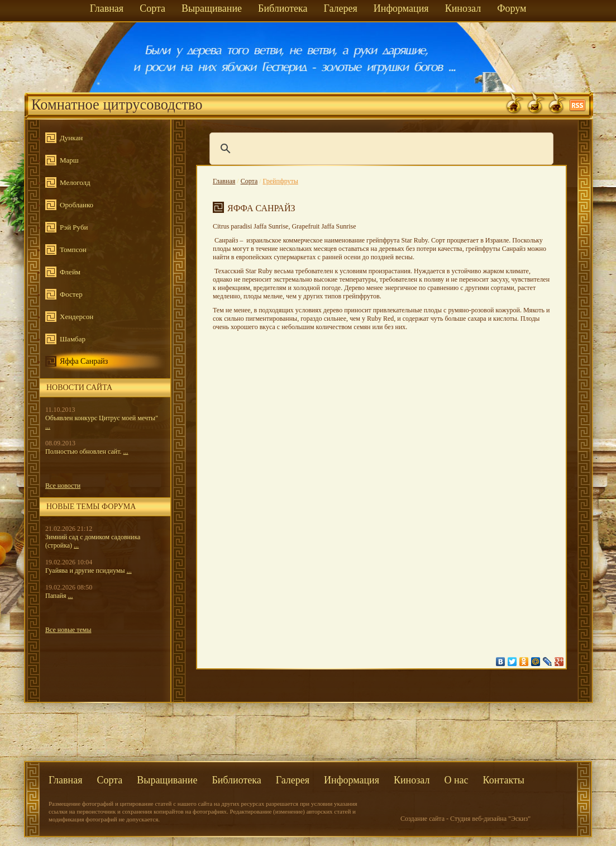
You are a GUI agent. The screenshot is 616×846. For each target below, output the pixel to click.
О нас (456, 780)
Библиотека (283, 8)
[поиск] (380, 149)
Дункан (71, 138)
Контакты (504, 780)
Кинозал (463, 8)
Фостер (71, 294)
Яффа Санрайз (84, 361)
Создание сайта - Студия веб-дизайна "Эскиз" (465, 819)
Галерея (340, 8)
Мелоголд (75, 182)
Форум (512, 8)
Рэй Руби (74, 227)
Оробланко (77, 205)
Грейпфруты (281, 181)
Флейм (70, 272)
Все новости (63, 486)
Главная (107, 8)
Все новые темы (68, 630)
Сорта (152, 8)
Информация (401, 8)
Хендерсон (77, 317)
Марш (69, 160)
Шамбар (73, 339)
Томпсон (73, 249)
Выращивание (212, 8)
